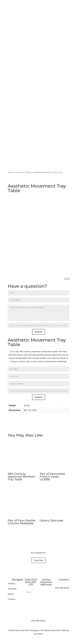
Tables (28, 172)
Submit (39, 332)
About (11, 594)
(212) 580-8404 (38, 621)
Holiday (11, 584)
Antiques (19, 172)
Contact (12, 599)
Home (11, 172)
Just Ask (38, 560)
